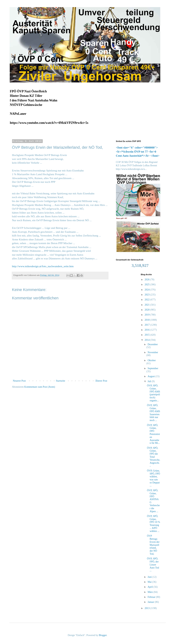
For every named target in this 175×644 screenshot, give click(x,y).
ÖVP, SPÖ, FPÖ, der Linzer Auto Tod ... (153, 565)
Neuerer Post (19, 381)
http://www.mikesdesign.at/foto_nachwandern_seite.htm (43, 266)
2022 (148, 300)
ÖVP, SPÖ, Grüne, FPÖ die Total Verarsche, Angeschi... (154, 457)
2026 (148, 280)
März (150, 592)
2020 (148, 310)
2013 (148, 608)
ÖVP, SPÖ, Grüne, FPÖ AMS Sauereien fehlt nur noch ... (154, 413)
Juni (150, 577)
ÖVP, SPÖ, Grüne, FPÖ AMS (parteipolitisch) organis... (154, 393)
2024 (148, 290)
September (153, 368)
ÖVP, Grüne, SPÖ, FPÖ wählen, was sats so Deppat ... (153, 478)
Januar (151, 602)
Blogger (103, 635)
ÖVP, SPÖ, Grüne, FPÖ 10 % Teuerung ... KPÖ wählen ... (153, 524)
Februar (152, 597)
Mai (150, 582)
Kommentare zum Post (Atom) (40, 387)
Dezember (153, 344)
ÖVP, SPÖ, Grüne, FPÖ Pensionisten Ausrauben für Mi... (153, 434)
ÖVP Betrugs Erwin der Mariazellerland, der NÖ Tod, (153, 545)
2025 (148, 285)
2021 (148, 305)
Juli (150, 381)
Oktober (152, 360)
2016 (148, 330)
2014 (148, 340)
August (151, 376)
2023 (148, 295)
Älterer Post (101, 381)
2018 (148, 320)
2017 (148, 325)
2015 (148, 335)
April (150, 587)
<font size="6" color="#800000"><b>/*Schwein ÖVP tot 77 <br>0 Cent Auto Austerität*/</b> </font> (138, 152)
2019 (148, 315)
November (153, 352)
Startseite (60, 381)
